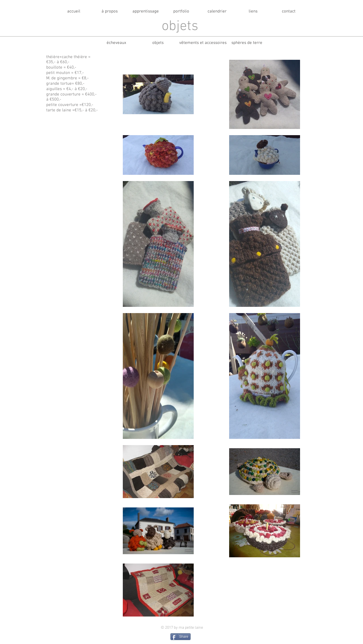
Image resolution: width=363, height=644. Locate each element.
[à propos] (109, 11)
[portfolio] (181, 11)
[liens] (253, 11)
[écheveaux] (116, 43)
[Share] (181, 637)
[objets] (158, 43)
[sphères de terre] (247, 43)
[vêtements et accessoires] (203, 43)
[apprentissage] (145, 11)
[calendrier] (217, 11)
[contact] (289, 11)
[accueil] (74, 11)
